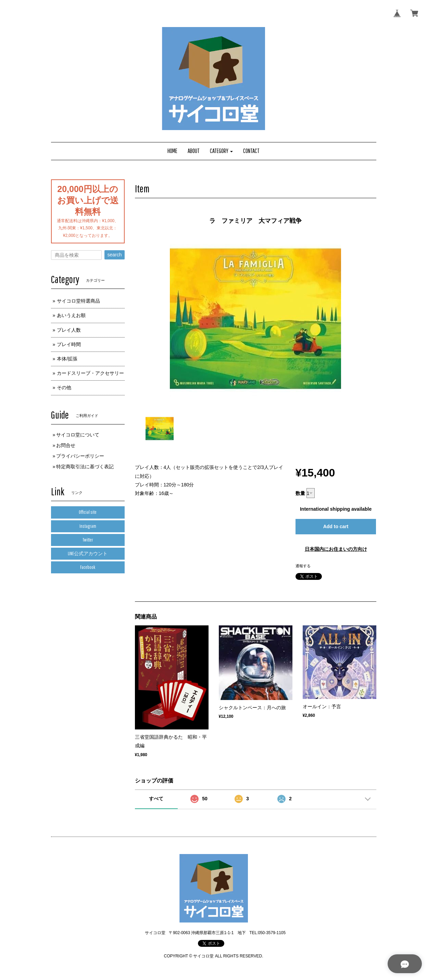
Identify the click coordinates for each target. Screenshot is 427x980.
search (114, 255)
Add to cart (336, 526)
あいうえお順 (71, 315)
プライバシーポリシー (80, 456)
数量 (300, 493)
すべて (156, 799)
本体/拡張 (67, 359)
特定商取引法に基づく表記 (85, 467)
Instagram (88, 526)
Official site (88, 512)
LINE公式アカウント (88, 553)
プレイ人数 (69, 330)
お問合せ (66, 445)
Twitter (88, 540)
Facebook (88, 567)
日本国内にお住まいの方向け (336, 549)
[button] (222, 151)
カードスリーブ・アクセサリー (90, 373)
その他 (64, 387)
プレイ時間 (69, 344)
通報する (303, 566)
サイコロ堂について (78, 435)
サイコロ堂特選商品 (78, 301)
